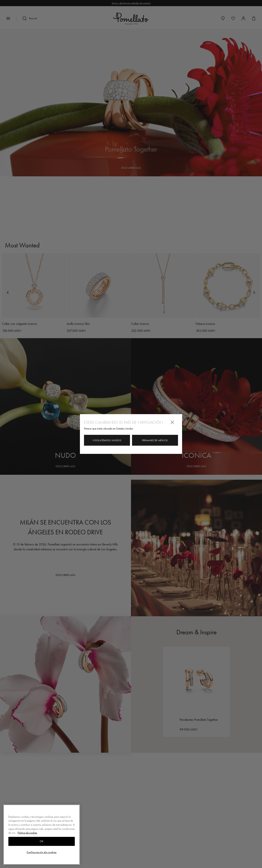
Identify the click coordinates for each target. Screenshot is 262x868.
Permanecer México (155, 440)
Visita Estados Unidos (107, 440)
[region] (42, 835)
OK (41, 841)
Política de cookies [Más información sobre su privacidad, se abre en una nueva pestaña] (27, 833)
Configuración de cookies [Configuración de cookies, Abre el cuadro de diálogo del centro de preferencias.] (42, 852)
